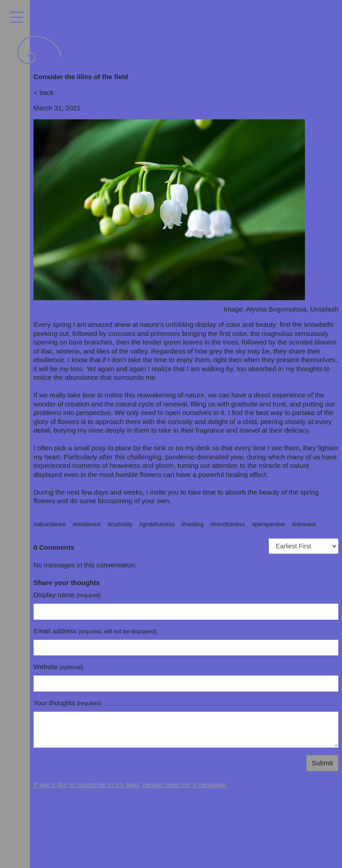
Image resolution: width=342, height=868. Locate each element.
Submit (322, 763)
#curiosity (120, 524)
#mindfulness (228, 524)
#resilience (87, 524)
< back (44, 92)
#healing (192, 524)
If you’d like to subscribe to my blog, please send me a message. (131, 785)
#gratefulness (157, 524)
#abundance (50, 524)
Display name (67, 595)
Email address (95, 631)
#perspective (268, 524)
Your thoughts (67, 703)
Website (58, 667)
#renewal (304, 524)
